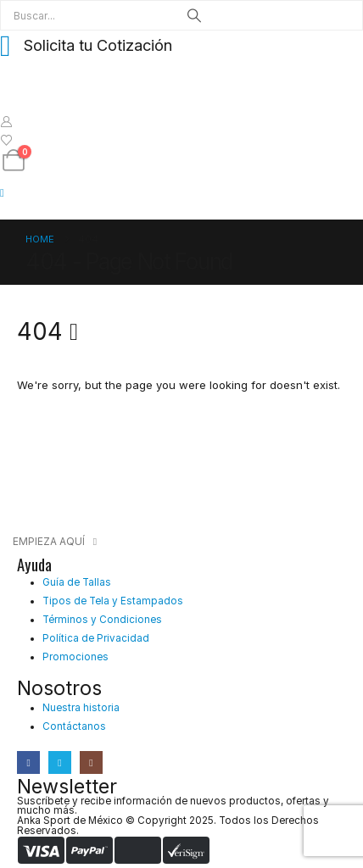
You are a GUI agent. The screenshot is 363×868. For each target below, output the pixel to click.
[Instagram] (91, 762)
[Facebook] (28, 762)
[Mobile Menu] (8, 192)
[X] (60, 762)
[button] (55, 542)
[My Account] (7, 121)
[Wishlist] (7, 140)
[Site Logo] (43, 95)
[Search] (194, 15)
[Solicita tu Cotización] (181, 45)
